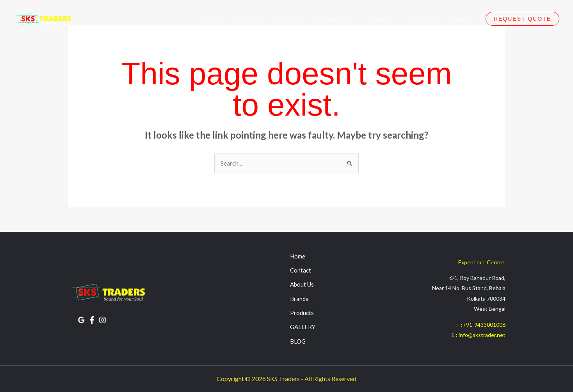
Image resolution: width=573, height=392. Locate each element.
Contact (301, 270)
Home (210, 19)
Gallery (380, 19)
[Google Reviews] (81, 320)
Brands (289, 19)
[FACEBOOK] (92, 320)
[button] (349, 19)
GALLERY (303, 327)
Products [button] (334, 19)
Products (302, 313)
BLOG (298, 341)
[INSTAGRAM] (102, 320)
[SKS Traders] (43, 19)
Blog (463, 19)
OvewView (424, 19)
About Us (248, 19)
